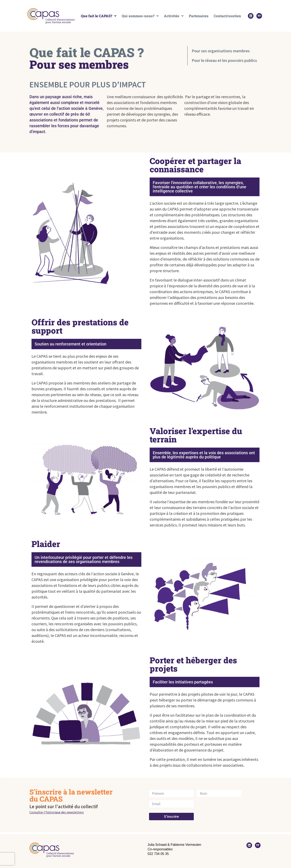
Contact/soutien (227, 16)
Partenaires (199, 16)
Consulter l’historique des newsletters (57, 812)
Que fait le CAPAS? (99, 16)
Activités (174, 16)
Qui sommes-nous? (140, 16)
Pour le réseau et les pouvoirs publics (224, 60)
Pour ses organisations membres (221, 51)
